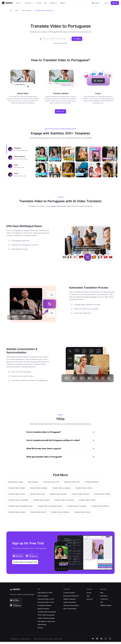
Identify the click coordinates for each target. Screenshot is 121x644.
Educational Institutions (71, 596)
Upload (77, 39)
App (45, 3)
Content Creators (69, 593)
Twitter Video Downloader (46, 618)
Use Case (29, 3)
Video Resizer (42, 625)
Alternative (104, 596)
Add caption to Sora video (46, 621)
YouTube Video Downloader (47, 612)
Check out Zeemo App (60, 43)
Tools (19, 3)
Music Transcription (70, 609)
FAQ (102, 602)
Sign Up (115, 3)
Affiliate (62, 3)
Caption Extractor (43, 609)
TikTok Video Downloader (46, 615)
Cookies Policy (58, 639)
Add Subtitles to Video (45, 593)
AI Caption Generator (45, 605)
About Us (90, 599)
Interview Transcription (71, 605)
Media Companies (69, 599)
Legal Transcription (70, 602)
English (97, 3)
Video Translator (27, 10)
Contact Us (53, 3)
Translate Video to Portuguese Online (25, 562)
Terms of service (38, 639)
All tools (40, 628)
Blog (102, 593)
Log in (106, 3)
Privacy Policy (48, 639)
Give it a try (60, 111)
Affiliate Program (106, 605)
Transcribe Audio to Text (46, 599)
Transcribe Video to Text (46, 602)
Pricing (39, 3)
